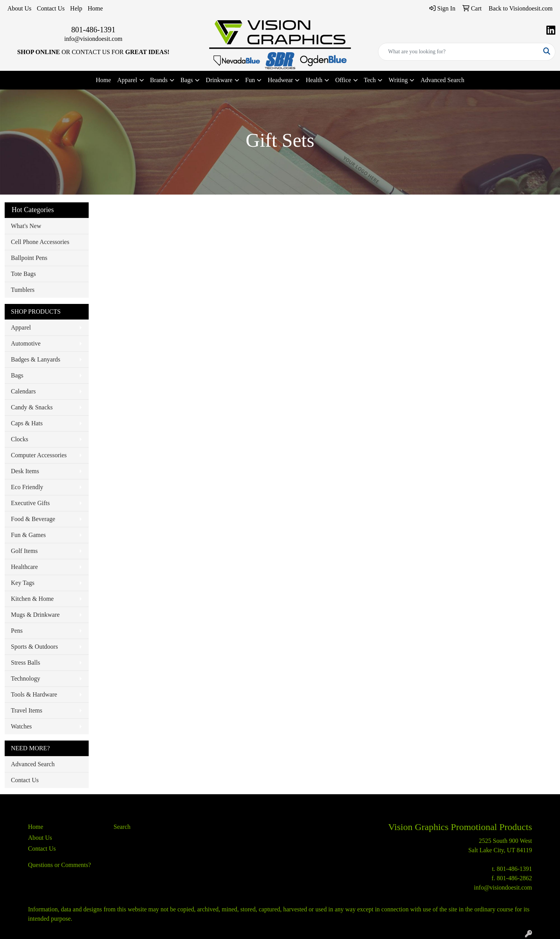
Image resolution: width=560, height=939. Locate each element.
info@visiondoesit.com (93, 39)
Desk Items (25, 471)
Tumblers (23, 290)
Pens (17, 631)
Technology (25, 678)
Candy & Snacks (32, 407)
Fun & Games (28, 535)
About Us (19, 8)
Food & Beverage (33, 519)
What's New (26, 226)
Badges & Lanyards (36, 359)
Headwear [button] (280, 80)
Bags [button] (187, 80)
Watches (21, 726)
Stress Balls (25, 663)
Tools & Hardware (34, 694)
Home (95, 8)
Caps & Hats (27, 423)
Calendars (23, 391)
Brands (159, 80)
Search (122, 827)
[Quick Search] (458, 52)
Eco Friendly (27, 487)
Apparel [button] (127, 80)
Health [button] (314, 80)
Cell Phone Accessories (40, 242)
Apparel (21, 327)
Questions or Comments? (59, 865)
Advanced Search (442, 80)
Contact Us (51, 8)
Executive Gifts (30, 503)
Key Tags (23, 583)
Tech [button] (370, 80)
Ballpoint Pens (29, 258)
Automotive (26, 343)
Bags (17, 375)
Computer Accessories (39, 455)
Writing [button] (398, 80)
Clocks (19, 439)
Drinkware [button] (219, 80)
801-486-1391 (93, 30)
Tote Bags (23, 274)
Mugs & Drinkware (35, 615)
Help (76, 8)
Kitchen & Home (32, 599)
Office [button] (343, 80)
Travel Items (27, 710)
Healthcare (24, 567)
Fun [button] (250, 80)
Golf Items (24, 551)
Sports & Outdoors (34, 647)
